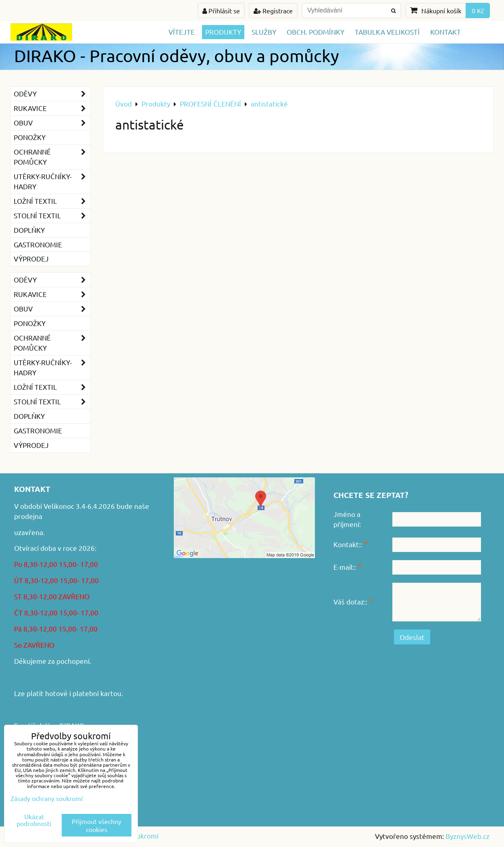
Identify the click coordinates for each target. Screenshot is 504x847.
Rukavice (52, 108)
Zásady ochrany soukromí (47, 798)
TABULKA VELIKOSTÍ (387, 32)
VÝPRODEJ (31, 258)
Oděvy (52, 94)
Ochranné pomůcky (52, 157)
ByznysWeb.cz (468, 836)
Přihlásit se (221, 10)
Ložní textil (52, 201)
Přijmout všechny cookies (97, 825)
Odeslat (412, 637)
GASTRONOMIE (38, 244)
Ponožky (30, 137)
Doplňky (29, 230)
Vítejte (182, 32)
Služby (264, 32)
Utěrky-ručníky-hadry (52, 182)
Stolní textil (52, 216)
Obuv (52, 123)
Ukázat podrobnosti (34, 820)
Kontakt (446, 32)
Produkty (223, 32)
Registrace (273, 10)
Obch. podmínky (316, 32)
